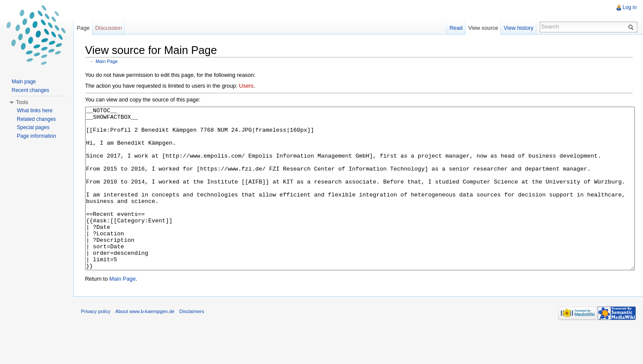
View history (517, 28)
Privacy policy (99, 344)
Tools (22, 102)
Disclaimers (196, 344)
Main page (24, 82)
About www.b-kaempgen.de (149, 344)
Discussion (111, 28)
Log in (629, 7)
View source (482, 28)
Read (455, 28)
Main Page (109, 60)
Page (86, 28)
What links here (35, 111)
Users (248, 85)
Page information (37, 136)
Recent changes (30, 90)
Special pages (33, 127)
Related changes (36, 119)
